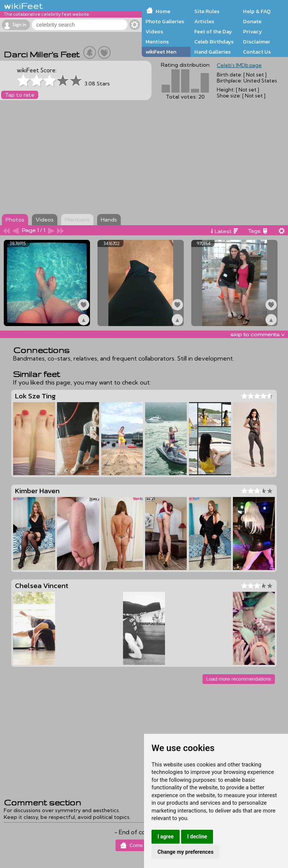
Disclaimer (256, 42)
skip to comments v (257, 334)
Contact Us (257, 52)
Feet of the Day (213, 31)
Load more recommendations (239, 679)
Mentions (157, 42)
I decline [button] (197, 837)
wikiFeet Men (161, 52)
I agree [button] (166, 837)
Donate (252, 21)
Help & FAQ (257, 11)
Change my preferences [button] (185, 852)
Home (163, 11)
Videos (154, 31)
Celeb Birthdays (214, 42)
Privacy (253, 31)
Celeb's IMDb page (239, 65)
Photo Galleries (165, 21)
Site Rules (207, 11)
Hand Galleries (212, 52)
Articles (204, 21)
